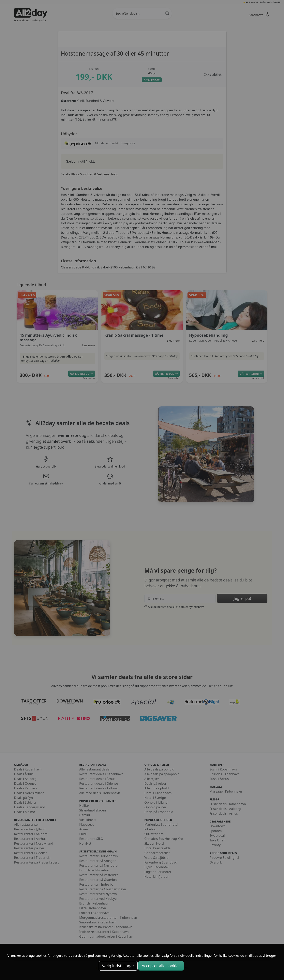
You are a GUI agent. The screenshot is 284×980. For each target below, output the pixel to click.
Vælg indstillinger (118, 966)
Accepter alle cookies (161, 966)
